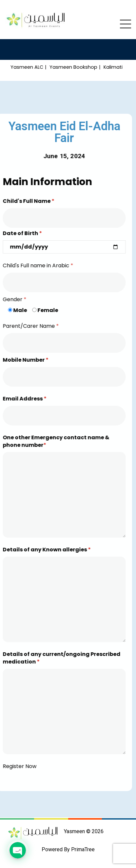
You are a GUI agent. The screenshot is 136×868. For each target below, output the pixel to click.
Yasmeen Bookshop (73, 67)
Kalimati (113, 67)
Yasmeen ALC (27, 67)
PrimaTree (83, 849)
